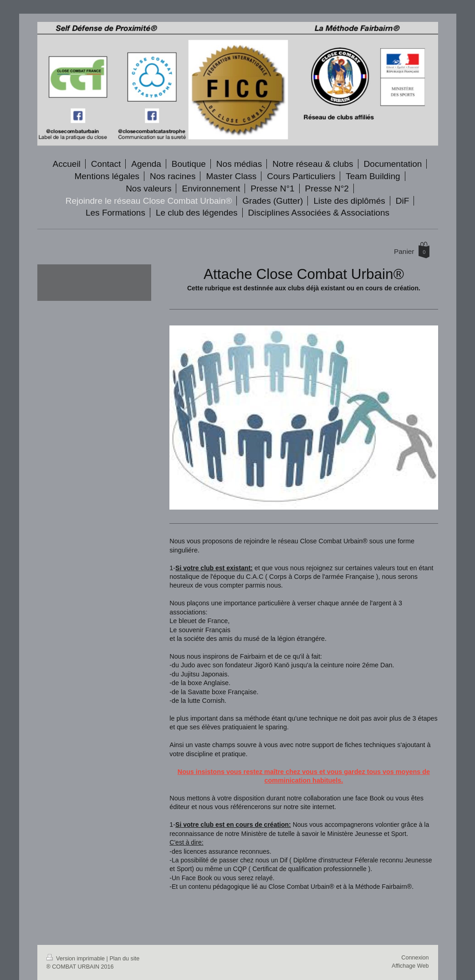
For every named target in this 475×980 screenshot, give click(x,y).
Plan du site (124, 959)
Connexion (415, 958)
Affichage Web (410, 966)
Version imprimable (77, 959)
